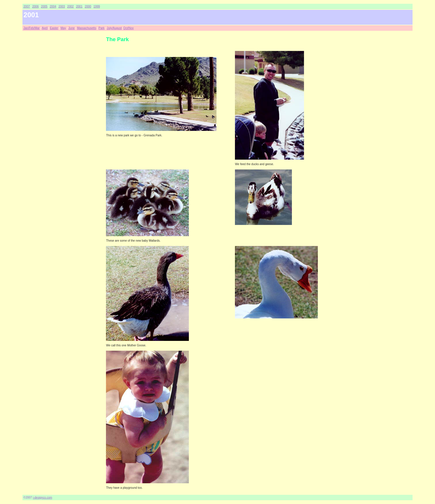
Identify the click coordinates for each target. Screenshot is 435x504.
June (72, 28)
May (63, 28)
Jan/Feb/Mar (32, 28)
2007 (27, 6)
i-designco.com (42, 498)
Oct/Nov (128, 28)
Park (101, 28)
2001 (79, 6)
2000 (88, 6)
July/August (114, 28)
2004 (53, 6)
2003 (62, 6)
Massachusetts (87, 28)
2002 (71, 6)
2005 (44, 6)
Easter (54, 28)
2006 (35, 6)
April (45, 28)
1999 (97, 6)
